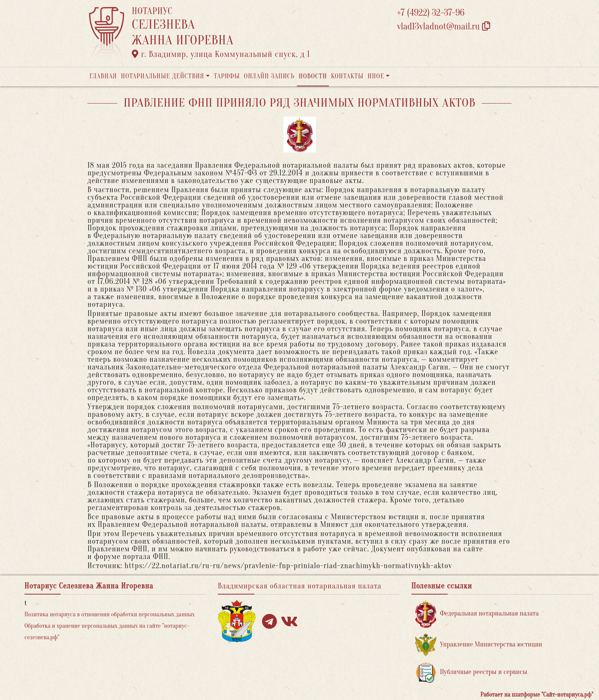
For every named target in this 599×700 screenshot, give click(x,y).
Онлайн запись (269, 76)
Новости (313, 76)
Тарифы (227, 76)
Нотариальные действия (162, 76)
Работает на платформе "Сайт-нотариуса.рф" (537, 695)
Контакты (347, 76)
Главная (103, 76)
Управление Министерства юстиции (479, 645)
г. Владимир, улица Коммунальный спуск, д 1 (221, 54)
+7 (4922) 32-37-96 (431, 13)
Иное (376, 76)
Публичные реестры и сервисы (471, 672)
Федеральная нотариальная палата (477, 614)
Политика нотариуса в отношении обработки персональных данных (110, 614)
